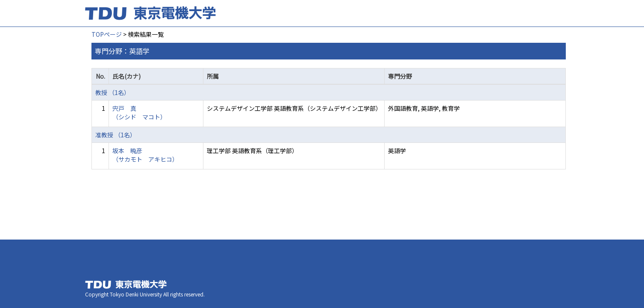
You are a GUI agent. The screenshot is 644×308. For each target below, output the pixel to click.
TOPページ (107, 34)
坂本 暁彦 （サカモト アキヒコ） (145, 155)
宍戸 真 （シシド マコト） (139, 113)
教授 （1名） (113, 92)
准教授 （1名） (116, 135)
